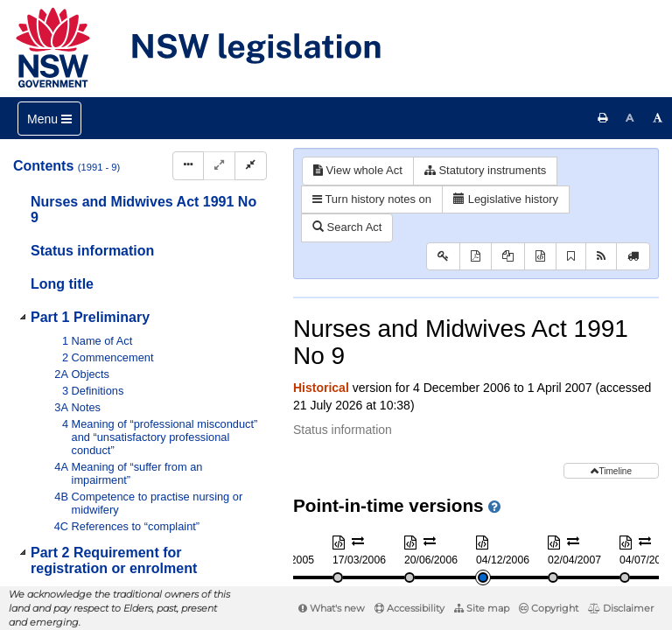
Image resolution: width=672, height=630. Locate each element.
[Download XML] (540, 257)
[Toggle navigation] (49, 119)
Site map (482, 608)
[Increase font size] (658, 118)
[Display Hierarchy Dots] (188, 166)
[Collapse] (251, 166)
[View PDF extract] (508, 257)
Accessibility (409, 608)
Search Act (347, 227)
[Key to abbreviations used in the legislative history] (443, 257)
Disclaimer (621, 608)
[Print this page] (603, 118)
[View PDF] (476, 257)
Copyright (549, 608)
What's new (332, 608)
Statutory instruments (485, 170)
